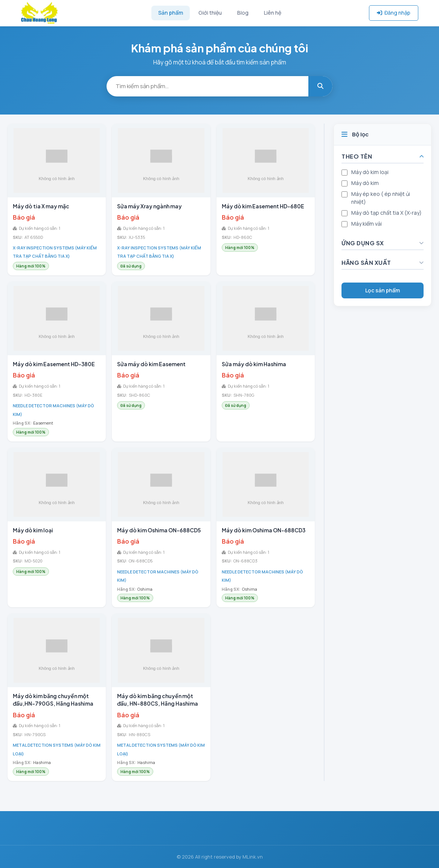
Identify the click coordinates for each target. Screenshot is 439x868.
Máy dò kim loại (370, 172)
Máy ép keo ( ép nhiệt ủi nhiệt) (381, 198)
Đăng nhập (394, 13)
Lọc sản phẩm (383, 290)
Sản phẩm (171, 13)
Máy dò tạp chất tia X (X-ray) (386, 213)
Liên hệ (273, 13)
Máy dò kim (365, 183)
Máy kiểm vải (367, 224)
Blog (243, 13)
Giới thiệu (210, 13)
